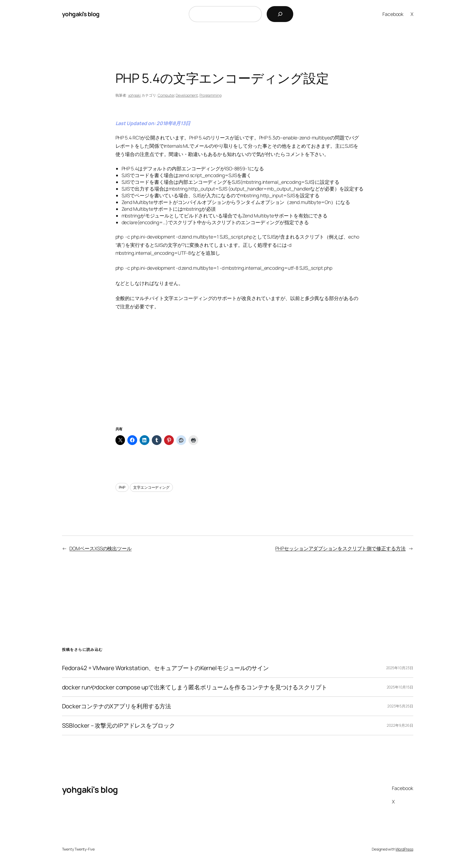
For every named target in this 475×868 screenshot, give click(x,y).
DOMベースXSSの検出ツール (100, 548)
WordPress (404, 849)
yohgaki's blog (81, 14)
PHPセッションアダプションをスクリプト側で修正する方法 (340, 548)
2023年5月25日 (400, 706)
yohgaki (134, 95)
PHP (122, 487)
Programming (210, 95)
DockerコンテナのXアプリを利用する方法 (117, 706)
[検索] (280, 14)
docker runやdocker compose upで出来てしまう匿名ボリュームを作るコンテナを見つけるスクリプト (195, 687)
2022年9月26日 (400, 725)
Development (187, 95)
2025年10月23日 (400, 668)
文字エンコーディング (151, 487)
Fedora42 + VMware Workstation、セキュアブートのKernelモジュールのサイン (166, 668)
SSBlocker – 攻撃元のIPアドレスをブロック (119, 725)
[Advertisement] (238, 376)
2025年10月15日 (400, 687)
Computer (166, 95)
